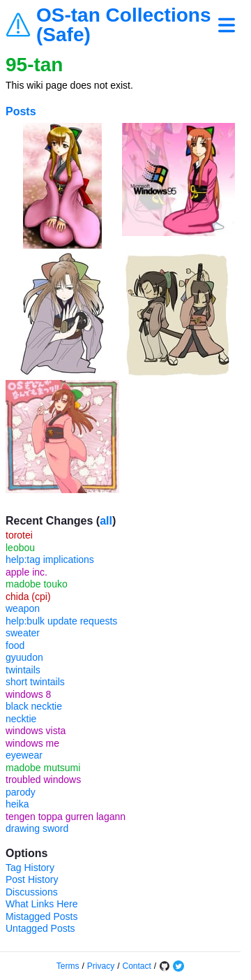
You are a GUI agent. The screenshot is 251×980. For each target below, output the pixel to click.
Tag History (30, 868)
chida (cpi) (28, 597)
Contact (137, 966)
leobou (20, 548)
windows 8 (28, 694)
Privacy (101, 966)
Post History (32, 879)
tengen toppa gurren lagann (66, 817)
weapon (23, 608)
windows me (32, 743)
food (15, 645)
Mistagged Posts (42, 916)
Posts (21, 111)
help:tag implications (50, 560)
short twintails (35, 682)
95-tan (34, 65)
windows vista (36, 731)
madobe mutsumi (43, 768)
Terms (68, 966)
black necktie (34, 706)
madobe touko (37, 584)
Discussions (32, 892)
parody (21, 792)
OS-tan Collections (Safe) (123, 25)
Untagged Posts (40, 928)
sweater (23, 633)
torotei (19, 535)
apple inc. (26, 572)
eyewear (24, 755)
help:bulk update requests (61, 621)
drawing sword (37, 828)
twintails (23, 670)
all (106, 521)
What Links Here (41, 904)
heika (17, 804)
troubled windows (43, 780)
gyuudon (24, 657)
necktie (21, 719)
